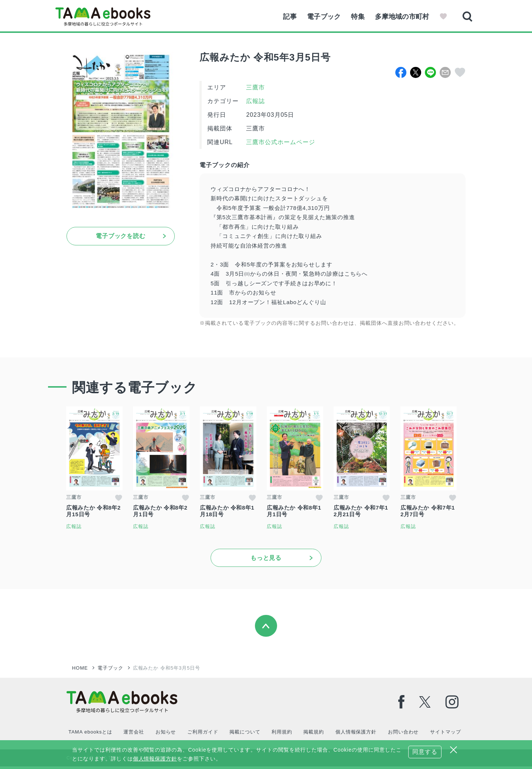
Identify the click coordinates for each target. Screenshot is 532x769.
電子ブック (321, 17)
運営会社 (133, 734)
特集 (356, 17)
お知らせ (165, 734)
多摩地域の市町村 (401, 17)
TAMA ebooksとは (90, 734)
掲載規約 (313, 734)
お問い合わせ (402, 734)
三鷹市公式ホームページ (280, 142)
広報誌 (255, 101)
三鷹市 (255, 87)
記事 (287, 17)
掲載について (244, 734)
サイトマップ (444, 734)
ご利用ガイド (202, 734)
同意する (425, 752)
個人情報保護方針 (355, 734)
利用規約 (281, 734)
